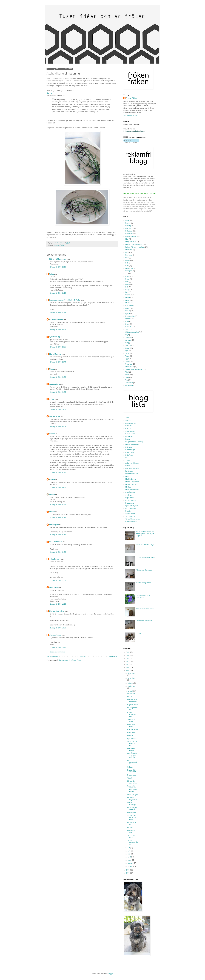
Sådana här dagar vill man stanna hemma (132, 789)
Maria (127, 476)
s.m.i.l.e (52, 479)
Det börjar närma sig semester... (143, 596)
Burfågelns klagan (131, 725)
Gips (127, 258)
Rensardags (132, 775)
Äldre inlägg (113, 657)
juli (129, 848)
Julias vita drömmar (132, 463)
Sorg (127, 343)
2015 (128, 652)
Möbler (128, 303)
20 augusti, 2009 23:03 (58, 409)
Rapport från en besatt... (132, 771)
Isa (126, 458)
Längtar (130, 827)
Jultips (128, 276)
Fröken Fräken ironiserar (134, 244)
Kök (127, 287)
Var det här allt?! (131, 836)
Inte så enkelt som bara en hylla (132, 755)
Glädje (128, 260)
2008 (128, 870)
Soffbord (130, 767)
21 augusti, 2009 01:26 (58, 472)
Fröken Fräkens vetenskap (135, 247)
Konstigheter (132, 813)
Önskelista (129, 385)
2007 (128, 873)
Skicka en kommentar (57, 652)
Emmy (128, 439)
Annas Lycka (54, 525)
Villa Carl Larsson (56, 542)
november (131, 678)
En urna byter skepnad (132, 809)
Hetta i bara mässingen (144, 621)
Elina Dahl (129, 436)
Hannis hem (130, 452)
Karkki (128, 466)
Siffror (127, 329)
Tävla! (129, 778)
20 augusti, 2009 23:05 (58, 427)
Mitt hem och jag (131, 484)
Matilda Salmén (131, 479)
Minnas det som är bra (132, 782)
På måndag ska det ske (144, 570)
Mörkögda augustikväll (132, 799)
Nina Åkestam (130, 492)
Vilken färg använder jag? (134, 369)
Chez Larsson (130, 431)
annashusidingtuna (56, 319)
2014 (128, 655)
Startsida (83, 657)
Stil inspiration (130, 514)
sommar (128, 340)
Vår (127, 380)
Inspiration (129, 268)
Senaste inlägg (52, 657)
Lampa (128, 290)
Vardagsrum (130, 367)
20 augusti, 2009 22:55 (58, 392)
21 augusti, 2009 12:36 (58, 628)
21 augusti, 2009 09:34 (58, 552)
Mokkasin (129, 487)
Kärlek (128, 284)
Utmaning (129, 364)
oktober (131, 683)
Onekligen (129, 495)
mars (130, 860)
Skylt (127, 335)
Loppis (128, 295)
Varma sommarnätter (132, 842)
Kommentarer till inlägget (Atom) (70, 660)
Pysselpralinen (130, 500)
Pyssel (128, 314)
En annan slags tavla (143, 583)
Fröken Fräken (131, 98)
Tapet (127, 353)
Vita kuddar (131, 694)
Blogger (111, 974)
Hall (127, 263)
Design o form (130, 434)
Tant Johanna (130, 516)
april (129, 857)
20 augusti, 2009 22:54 (58, 377)
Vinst (127, 372)
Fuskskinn (129, 250)
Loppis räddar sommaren (145, 608)
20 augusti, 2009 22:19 (58, 293)
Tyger (127, 359)
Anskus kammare (131, 423)
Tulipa (51, 274)
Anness (128, 421)
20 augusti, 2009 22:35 (58, 347)
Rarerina (128, 511)
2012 (128, 661)
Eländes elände (131, 236)
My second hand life (132, 490)
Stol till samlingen (132, 804)
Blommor (56, 245)
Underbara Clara (131, 522)
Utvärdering (131, 732)
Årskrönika (129, 383)
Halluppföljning (133, 729)
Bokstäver (129, 231)
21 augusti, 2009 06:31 (58, 487)
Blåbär (130, 697)
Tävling (62, 245)
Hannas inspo (130, 450)
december (131, 673)
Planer (128, 311)
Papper (128, 308)
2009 (128, 671)
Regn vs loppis (133, 705)
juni (129, 851)
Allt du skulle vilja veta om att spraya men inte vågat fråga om (145, 534)
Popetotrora (129, 498)
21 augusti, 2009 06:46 (58, 505)
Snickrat (128, 337)
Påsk (127, 322)
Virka (127, 377)
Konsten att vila (131, 831)
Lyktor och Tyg (55, 337)
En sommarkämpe (132, 762)
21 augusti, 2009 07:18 (58, 535)
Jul (126, 274)
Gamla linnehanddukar (132, 715)
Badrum (128, 223)
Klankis (49, 93)
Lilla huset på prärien (57, 611)
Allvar (127, 220)
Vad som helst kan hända (132, 701)
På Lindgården (130, 508)
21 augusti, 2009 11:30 (58, 580)
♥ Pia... (52, 399)
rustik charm (54, 587)
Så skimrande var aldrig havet (132, 817)
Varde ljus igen (133, 795)
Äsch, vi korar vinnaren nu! (132, 743)
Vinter (127, 375)
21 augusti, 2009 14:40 (58, 647)
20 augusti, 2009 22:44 (58, 362)
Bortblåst (130, 736)
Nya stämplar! (132, 739)
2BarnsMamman (55, 354)
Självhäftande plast (132, 332)
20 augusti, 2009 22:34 (58, 330)
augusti (130, 691)
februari (131, 863)
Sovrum (128, 345)
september (131, 686)
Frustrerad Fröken (131, 749)
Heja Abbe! (129, 455)
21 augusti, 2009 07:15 (58, 518)
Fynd (127, 252)
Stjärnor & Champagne (58, 259)
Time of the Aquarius (133, 519)
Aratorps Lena (54, 384)
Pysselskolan (130, 316)
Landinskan (129, 471)
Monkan (52, 434)
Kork (127, 282)
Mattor (128, 298)
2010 (128, 667)
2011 (128, 664)
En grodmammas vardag (134, 442)
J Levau (128, 461)
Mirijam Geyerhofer (132, 482)
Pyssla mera (130, 503)
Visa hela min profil (130, 115)
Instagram (129, 271)
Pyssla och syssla (132, 506)
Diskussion (129, 234)
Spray (127, 348)
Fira (127, 239)
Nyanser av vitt (55, 416)
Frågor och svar (131, 242)
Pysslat (128, 319)
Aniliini (128, 418)
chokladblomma (55, 635)
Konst (127, 279)
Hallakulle (129, 447)
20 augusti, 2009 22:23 (58, 313)
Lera (127, 292)
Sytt (127, 351)
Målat (127, 300)
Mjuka (51, 369)
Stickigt (139, 633)
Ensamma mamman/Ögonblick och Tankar (65, 300)
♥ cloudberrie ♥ (55, 559)
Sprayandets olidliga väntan (146, 557)
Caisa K (128, 429)
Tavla (127, 356)
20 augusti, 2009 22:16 (58, 267)
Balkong (128, 226)
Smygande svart (131, 720)
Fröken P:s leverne (132, 444)
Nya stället (129, 305)
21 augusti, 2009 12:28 (58, 604)
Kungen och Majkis (132, 468)
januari (130, 866)
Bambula (128, 426)
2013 (128, 658)
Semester (129, 327)
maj (129, 854)
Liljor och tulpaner (132, 474)
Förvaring (129, 255)
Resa (127, 324)
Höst (127, 266)
